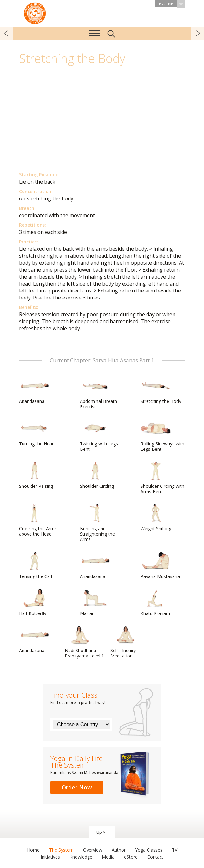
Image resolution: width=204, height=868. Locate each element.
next (198, 33)
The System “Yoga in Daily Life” (35, 13)
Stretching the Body (161, 390)
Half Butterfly (34, 602)
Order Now (77, 787)
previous (6, 33)
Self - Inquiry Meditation (126, 642)
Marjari (95, 602)
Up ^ (101, 832)
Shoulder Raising (36, 475)
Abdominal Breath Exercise (99, 393)
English (172, 4)
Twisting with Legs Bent (99, 435)
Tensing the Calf (36, 565)
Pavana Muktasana (160, 565)
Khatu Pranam (156, 602)
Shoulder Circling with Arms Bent (162, 478)
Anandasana (34, 390)
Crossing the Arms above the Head (38, 520)
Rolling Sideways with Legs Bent (162, 435)
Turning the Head (37, 433)
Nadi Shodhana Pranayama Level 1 (84, 642)
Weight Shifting (156, 518)
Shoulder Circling (97, 475)
